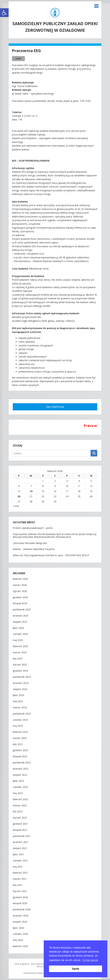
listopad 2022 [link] (20, 757)
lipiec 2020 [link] (18, 928)
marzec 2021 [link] (20, 879)
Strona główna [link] (22, 964)
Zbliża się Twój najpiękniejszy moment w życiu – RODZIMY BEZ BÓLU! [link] (51, 555)
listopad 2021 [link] (20, 830)
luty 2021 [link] (18, 885)
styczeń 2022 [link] (20, 818)
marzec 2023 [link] (20, 738)
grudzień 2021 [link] (20, 824)
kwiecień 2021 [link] (20, 873)
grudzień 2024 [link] (20, 671)
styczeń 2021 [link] (20, 891)
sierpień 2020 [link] (20, 922)
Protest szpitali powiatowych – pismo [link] (33, 528)
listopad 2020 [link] (20, 903)
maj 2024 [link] (18, 701)
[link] (4, 13)
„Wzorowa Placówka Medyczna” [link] (30, 543)
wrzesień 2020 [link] (21, 916)
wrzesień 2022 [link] (21, 769)
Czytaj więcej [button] (90, 960)
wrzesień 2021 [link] (21, 842)
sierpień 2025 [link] (20, 622)
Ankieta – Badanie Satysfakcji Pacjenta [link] (34, 549)
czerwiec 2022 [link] (20, 787)
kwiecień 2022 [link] (20, 799)
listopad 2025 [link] (20, 603)
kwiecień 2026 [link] (20, 579)
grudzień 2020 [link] (20, 897)
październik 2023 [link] (22, 714)
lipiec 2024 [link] (18, 695)
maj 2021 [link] (18, 867)
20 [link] (19, 496)
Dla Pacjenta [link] (37, 964)
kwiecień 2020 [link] (20, 946)
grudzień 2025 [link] (20, 597)
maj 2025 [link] (18, 640)
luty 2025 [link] (18, 659)
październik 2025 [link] (22, 610)
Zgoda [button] (75, 969)
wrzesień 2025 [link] (21, 616)
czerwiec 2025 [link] (20, 634)
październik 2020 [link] (22, 910)
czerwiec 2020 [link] (20, 934)
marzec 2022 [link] (20, 806)
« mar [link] (16, 506)
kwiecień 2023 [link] (20, 732)
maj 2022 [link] (18, 793)
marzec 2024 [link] (20, 708)
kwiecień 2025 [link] (20, 646)
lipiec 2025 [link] (18, 628)
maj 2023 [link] (18, 726)
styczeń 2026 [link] (20, 591)
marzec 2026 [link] (20, 585)
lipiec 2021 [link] (18, 854)
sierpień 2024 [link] (20, 689)
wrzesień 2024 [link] (21, 683)
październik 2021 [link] (22, 836)
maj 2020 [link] (18, 940)
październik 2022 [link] (22, 763)
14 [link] (31, 491)
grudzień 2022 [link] (20, 750)
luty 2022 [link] (18, 812)
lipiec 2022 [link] (18, 781)
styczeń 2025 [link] (20, 665)
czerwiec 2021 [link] (20, 861)
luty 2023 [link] (18, 744)
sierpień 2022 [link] (20, 775)
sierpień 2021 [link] (20, 848)
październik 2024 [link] (22, 677)
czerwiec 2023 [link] (20, 720)
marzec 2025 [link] (20, 653)
